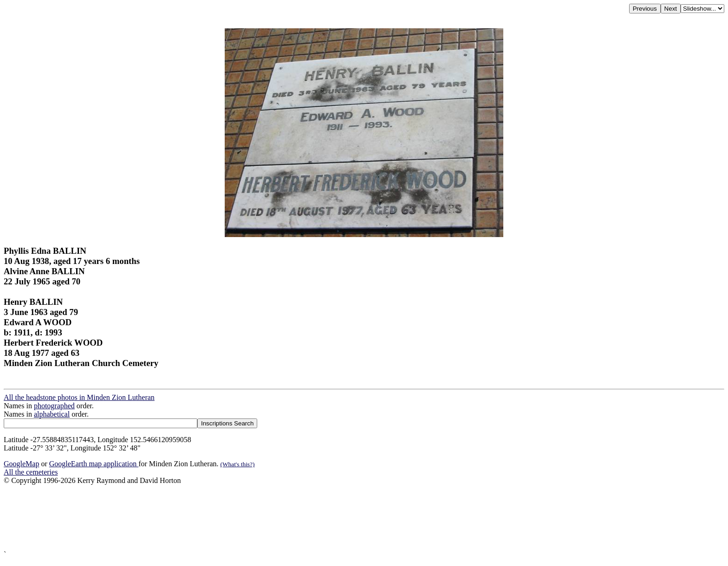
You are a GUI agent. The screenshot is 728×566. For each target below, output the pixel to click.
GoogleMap (21, 464)
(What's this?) (238, 464)
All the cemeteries (31, 472)
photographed (54, 406)
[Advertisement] (282, 518)
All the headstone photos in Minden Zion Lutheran (79, 397)
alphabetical (52, 414)
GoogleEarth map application (94, 464)
